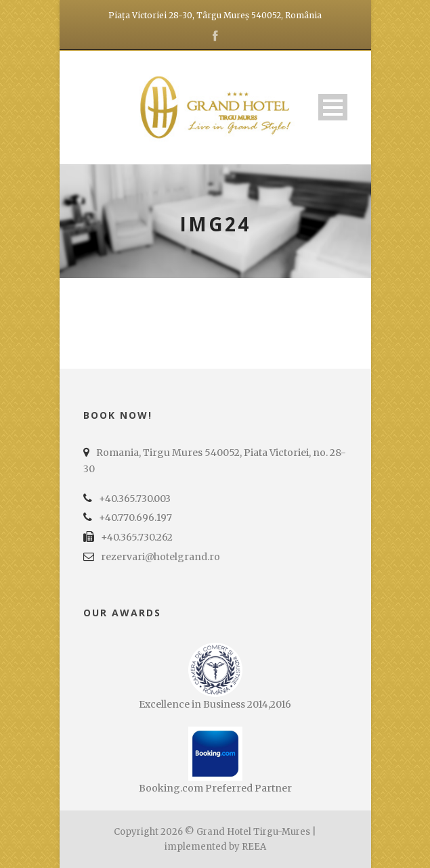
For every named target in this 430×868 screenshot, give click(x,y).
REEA (254, 847)
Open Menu (333, 107)
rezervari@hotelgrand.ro (160, 557)
